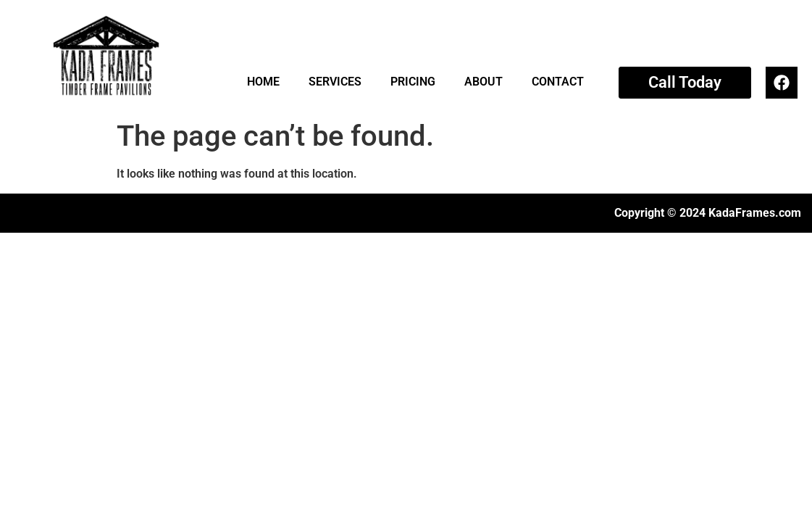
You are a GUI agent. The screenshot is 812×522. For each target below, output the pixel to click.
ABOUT (484, 82)
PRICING (413, 82)
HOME (263, 82)
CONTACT (558, 82)
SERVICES (335, 82)
